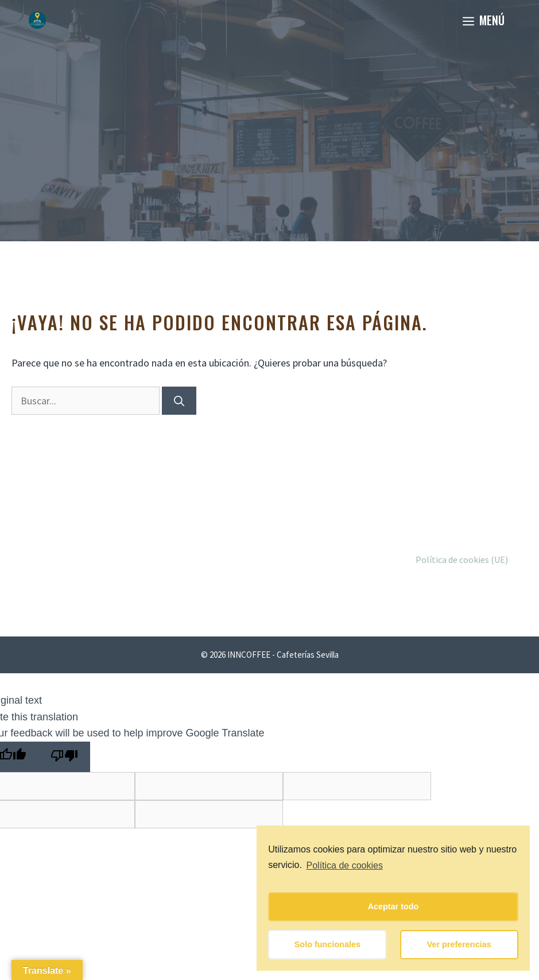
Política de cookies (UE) (462, 560)
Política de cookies (345, 865)
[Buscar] (179, 401)
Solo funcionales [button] (327, 944)
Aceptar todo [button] (393, 906)
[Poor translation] (64, 757)
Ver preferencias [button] (459, 944)
